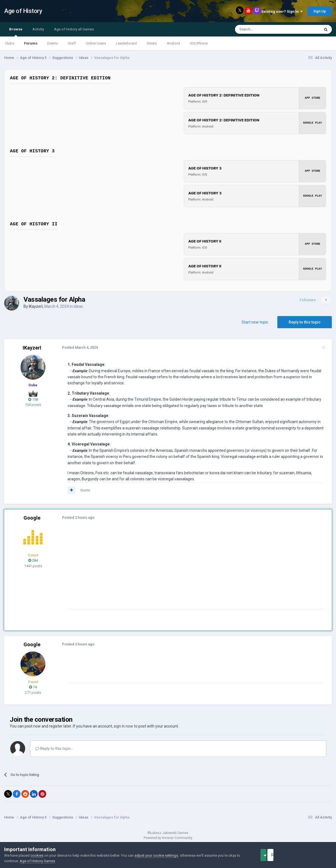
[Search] (264, 29)
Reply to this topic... (54, 749)
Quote (83, 490)
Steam (152, 43)
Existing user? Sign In (282, 11)
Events (53, 43)
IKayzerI (36, 306)
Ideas (78, 306)
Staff (72, 43)
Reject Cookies (313, 855)
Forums (31, 43)
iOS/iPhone (199, 43)
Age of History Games (37, 861)
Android (173, 43)
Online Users (96, 43)
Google (32, 518)
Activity (38, 29)
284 (33, 560)
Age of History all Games (74, 29)
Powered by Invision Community (168, 838)
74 (33, 687)
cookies (37, 855)
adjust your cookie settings (156, 855)
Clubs (10, 43)
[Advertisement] (166, 570)
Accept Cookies (271, 855)
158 (33, 399)
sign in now (123, 726)
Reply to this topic (305, 322)
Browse (16, 32)
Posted (77, 347)
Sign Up (320, 11)
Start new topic (255, 322)
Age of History (23, 11)
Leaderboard (126, 43)
